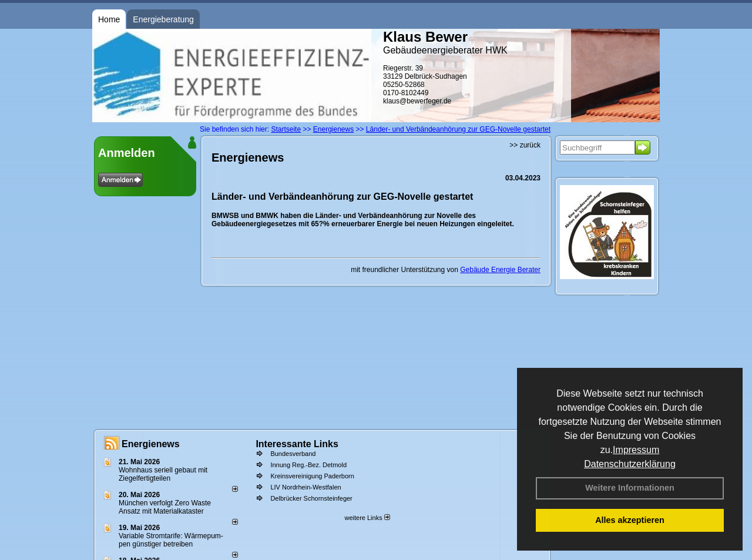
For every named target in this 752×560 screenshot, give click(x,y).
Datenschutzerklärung (630, 464)
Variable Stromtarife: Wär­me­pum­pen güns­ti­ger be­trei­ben (171, 540)
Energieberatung (163, 19)
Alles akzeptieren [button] (630, 520)
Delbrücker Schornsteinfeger (311, 498)
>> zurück (525, 145)
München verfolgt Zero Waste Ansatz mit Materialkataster (165, 507)
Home (109, 19)
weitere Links (367, 518)
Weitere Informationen (630, 488)
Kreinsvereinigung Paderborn (312, 476)
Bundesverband (293, 454)
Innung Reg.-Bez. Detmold (308, 465)
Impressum (636, 450)
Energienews (151, 444)
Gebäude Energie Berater (500, 270)
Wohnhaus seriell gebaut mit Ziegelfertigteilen (163, 474)
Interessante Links (297, 444)
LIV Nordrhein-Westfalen (305, 487)
